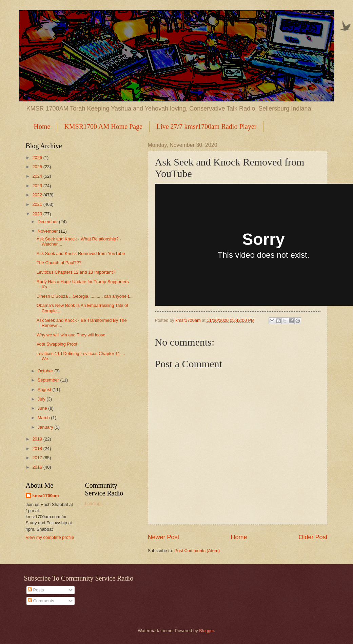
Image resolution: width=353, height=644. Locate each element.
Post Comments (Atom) (197, 551)
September (49, 380)
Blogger (207, 631)
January (46, 427)
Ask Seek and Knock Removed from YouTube (81, 253)
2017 (38, 458)
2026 (38, 158)
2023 (38, 186)
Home (42, 126)
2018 (38, 448)
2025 (38, 167)
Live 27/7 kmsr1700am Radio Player (207, 126)
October (46, 371)
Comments (41, 601)
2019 (38, 439)
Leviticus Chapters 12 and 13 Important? (76, 272)
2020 (38, 214)
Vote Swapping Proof (57, 344)
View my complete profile (50, 537)
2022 (38, 195)
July (42, 399)
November (48, 231)
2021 (38, 204)
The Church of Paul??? (59, 263)
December (48, 222)
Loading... (95, 503)
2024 (38, 176)
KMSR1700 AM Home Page (103, 126)
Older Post (313, 537)
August (45, 389)
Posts (36, 590)
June (43, 408)
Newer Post (164, 537)
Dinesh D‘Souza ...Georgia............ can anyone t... (85, 296)
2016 (38, 467)
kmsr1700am (46, 496)
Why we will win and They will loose (71, 335)
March (44, 418)
